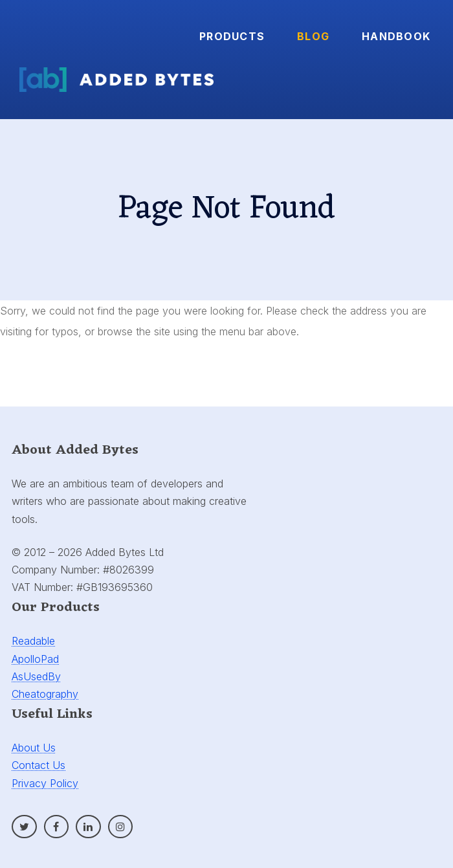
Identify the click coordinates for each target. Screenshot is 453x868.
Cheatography (45, 694)
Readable (33, 641)
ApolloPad (35, 659)
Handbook (396, 36)
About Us (34, 748)
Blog (313, 36)
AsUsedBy (36, 676)
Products (232, 36)
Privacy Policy (45, 783)
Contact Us (39, 765)
